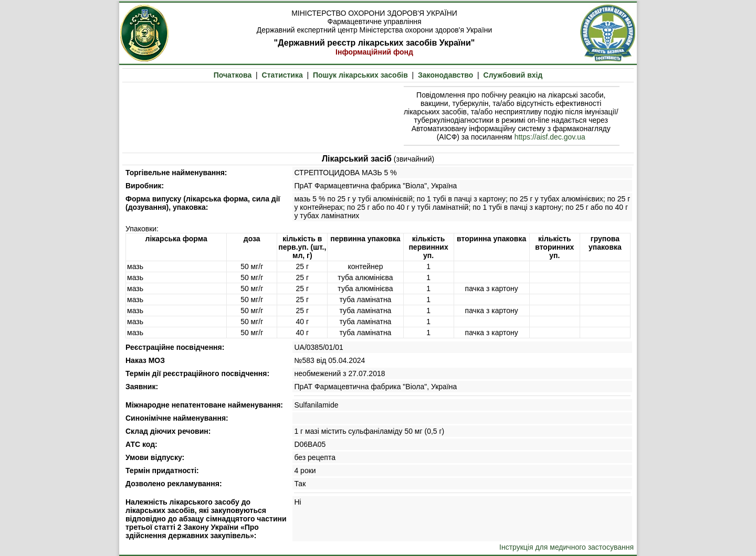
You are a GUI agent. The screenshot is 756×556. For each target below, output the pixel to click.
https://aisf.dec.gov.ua (550, 137)
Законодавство (445, 75)
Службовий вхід (513, 75)
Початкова (233, 75)
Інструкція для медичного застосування (566, 547)
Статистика (282, 75)
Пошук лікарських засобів (360, 75)
